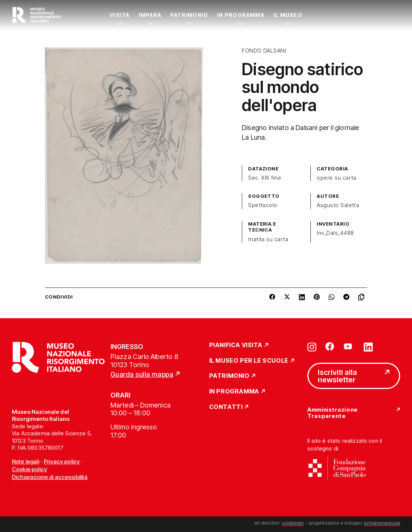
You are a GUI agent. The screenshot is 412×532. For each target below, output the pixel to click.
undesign (293, 523)
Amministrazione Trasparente (332, 413)
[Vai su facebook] (330, 346)
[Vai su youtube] (349, 346)
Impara (150, 15)
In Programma (241, 15)
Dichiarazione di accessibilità (50, 477)
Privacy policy (62, 461)
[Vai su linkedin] (368, 346)
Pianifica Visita (236, 345)
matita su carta (268, 239)
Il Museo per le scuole (249, 361)
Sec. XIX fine (265, 178)
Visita (120, 15)
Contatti (226, 407)
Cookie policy (29, 469)
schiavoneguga (382, 523)
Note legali (26, 461)
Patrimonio (189, 15)
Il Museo (288, 15)
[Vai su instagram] (312, 346)
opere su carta (337, 178)
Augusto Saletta (338, 205)
